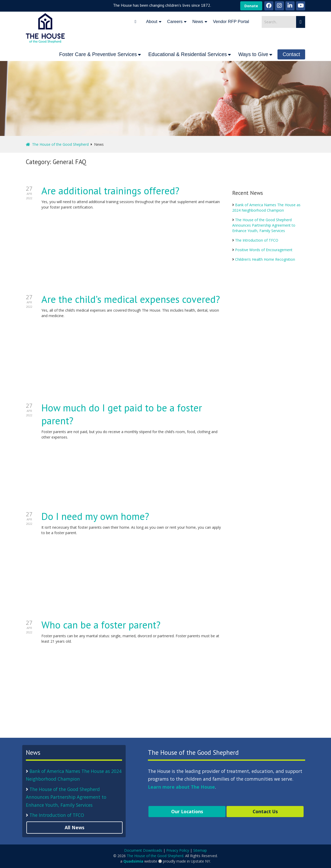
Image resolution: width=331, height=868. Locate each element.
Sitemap (200, 850)
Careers (175, 22)
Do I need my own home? (95, 516)
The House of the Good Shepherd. (155, 856)
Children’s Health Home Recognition (265, 259)
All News (74, 827)
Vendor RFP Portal (231, 22)
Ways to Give (253, 54)
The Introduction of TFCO (257, 240)
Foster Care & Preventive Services (98, 54)
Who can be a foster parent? (101, 625)
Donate (251, 6)
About (152, 22)
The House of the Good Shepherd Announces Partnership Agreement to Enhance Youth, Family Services (264, 225)
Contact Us (265, 811)
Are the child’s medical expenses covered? (131, 299)
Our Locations (187, 811)
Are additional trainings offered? (110, 191)
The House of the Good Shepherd (57, 144)
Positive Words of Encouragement (264, 250)
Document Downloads (143, 850)
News (198, 22)
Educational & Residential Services (187, 54)
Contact (291, 54)
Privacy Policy (178, 850)
